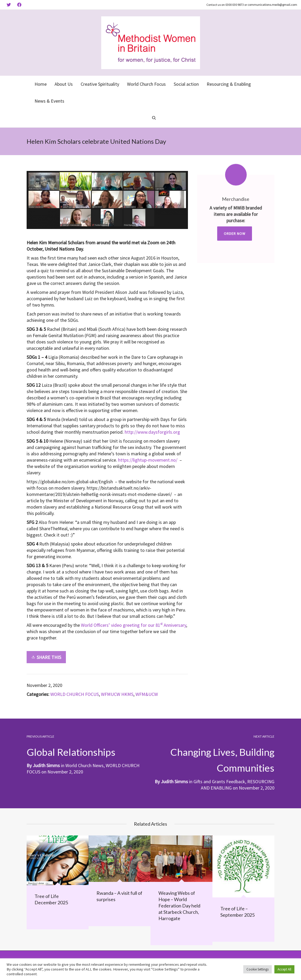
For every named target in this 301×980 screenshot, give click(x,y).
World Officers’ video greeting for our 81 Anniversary (133, 625)
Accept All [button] (284, 969)
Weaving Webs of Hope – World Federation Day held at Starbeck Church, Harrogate (179, 905)
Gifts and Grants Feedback (219, 781)
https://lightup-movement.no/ (148, 460)
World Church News (84, 765)
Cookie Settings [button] (258, 969)
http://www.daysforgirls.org (152, 432)
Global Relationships (71, 752)
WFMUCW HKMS (117, 694)
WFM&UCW (147, 694)
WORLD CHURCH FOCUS (75, 694)
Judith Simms (174, 781)
